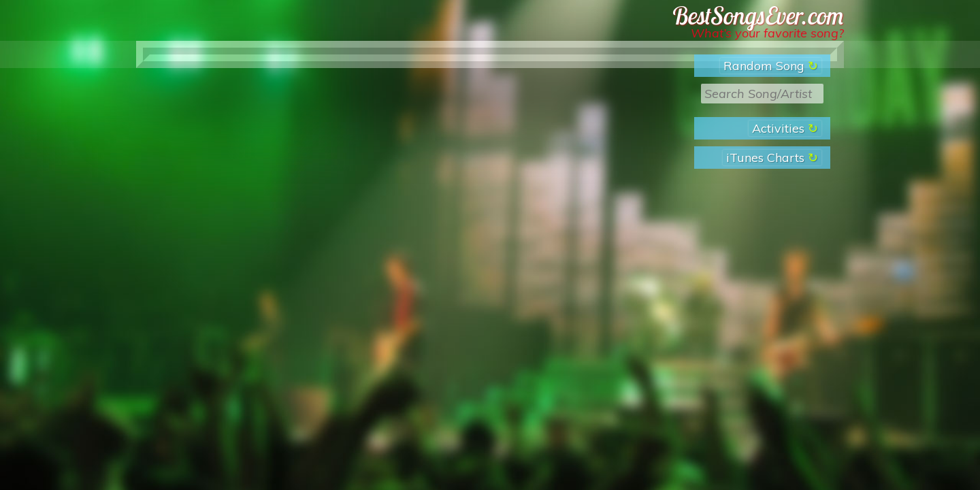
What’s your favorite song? (767, 33)
